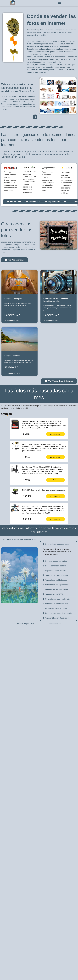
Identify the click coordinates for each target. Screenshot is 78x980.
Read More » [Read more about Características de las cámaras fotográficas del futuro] (51, 315)
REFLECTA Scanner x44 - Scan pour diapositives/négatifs (44, 490)
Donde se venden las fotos (56, 621)
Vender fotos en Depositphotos (57, 640)
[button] (60, 3)
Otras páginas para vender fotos (58, 654)
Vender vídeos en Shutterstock (57, 673)
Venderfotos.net (55, 624)
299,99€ (27, 519)
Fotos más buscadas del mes (57, 659)
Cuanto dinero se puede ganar (57, 599)
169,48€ (27, 496)
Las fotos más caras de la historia (58, 669)
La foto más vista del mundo (56, 664)
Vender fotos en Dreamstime (56, 645)
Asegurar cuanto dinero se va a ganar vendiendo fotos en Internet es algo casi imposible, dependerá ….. (57, 607)
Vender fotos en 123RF (54, 650)
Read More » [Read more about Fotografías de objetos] (12, 315)
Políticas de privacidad (25, 624)
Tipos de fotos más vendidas (56, 631)
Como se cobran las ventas (56, 617)
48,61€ (27, 457)
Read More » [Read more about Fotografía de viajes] (12, 367)
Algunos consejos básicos (55, 626)
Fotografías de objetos (13, 299)
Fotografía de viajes (12, 356)
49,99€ (27, 480)
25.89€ (27, 434)
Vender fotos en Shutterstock (57, 636)
